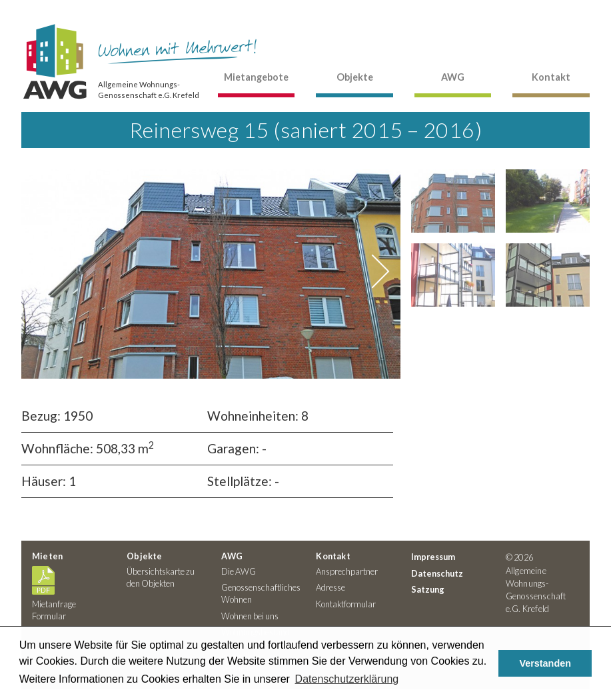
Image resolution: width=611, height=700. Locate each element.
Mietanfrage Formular (54, 604)
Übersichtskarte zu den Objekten (161, 577)
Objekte (355, 77)
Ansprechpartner (347, 571)
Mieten (47, 556)
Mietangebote (256, 77)
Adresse (330, 587)
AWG (453, 77)
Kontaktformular (346, 604)
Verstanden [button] (545, 663)
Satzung (428, 589)
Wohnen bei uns (250, 616)
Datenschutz (437, 573)
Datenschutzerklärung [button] (347, 679)
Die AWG (239, 571)
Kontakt (551, 77)
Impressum (433, 557)
